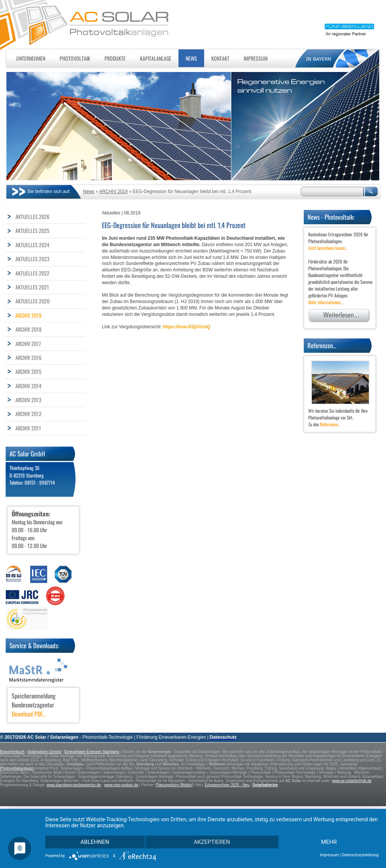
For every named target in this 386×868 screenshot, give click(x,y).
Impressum (256, 58)
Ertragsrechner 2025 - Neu (227, 785)
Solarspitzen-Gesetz (45, 752)
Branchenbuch (12, 752)
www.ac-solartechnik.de (352, 781)
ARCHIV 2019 (113, 191)
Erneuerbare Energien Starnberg (92, 752)
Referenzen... (330, 424)
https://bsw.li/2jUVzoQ (186, 327)
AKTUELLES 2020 (32, 301)
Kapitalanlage (156, 58)
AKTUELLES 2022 (32, 273)
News (191, 58)
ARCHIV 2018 (28, 329)
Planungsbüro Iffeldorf (174, 785)
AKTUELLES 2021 (32, 287)
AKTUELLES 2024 (32, 245)
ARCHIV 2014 (28, 386)
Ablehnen (95, 842)
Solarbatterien (265, 785)
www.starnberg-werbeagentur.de (74, 785)
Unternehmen (31, 58)
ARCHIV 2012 (28, 414)
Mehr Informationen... (325, 302)
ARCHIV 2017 (28, 344)
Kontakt (220, 58)
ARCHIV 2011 (28, 428)
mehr (329, 842)
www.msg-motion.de (121, 785)
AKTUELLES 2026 (32, 217)
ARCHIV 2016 (28, 357)
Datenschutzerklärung (360, 855)
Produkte (115, 58)
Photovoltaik (75, 58)
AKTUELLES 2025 (32, 230)
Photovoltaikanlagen (17, 768)
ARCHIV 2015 (28, 371)
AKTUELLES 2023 (32, 259)
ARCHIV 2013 (28, 400)
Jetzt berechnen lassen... (328, 248)
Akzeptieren (212, 842)
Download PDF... (29, 714)
